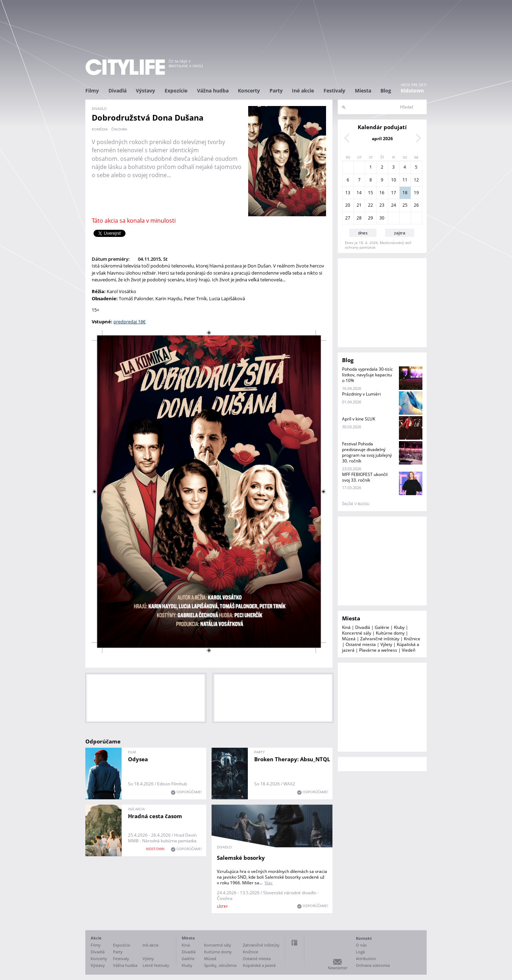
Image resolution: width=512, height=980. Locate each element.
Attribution (366, 958)
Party (276, 91)
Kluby (399, 627)
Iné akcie (303, 91)
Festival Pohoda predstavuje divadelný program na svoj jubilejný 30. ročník (367, 452)
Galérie (382, 627)
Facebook (294, 943)
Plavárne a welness (378, 650)
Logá (360, 952)
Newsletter (338, 968)
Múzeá (349, 639)
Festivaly (334, 91)
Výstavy (145, 91)
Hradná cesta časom (155, 816)
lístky (222, 906)
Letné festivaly (156, 965)
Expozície (176, 91)
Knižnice (412, 639)
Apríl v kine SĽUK (359, 419)
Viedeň (409, 650)
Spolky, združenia (220, 965)
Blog (386, 91)
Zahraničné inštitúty (380, 639)
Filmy (92, 91)
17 (394, 193)
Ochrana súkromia (373, 965)
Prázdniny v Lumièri (361, 394)
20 (348, 205)
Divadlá (118, 91)
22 (370, 205)
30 (382, 218)
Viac (269, 883)
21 (359, 205)
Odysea (138, 759)
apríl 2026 (382, 139)
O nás (361, 945)
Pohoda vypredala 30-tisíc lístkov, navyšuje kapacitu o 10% (367, 375)
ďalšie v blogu (356, 504)
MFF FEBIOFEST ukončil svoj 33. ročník (365, 477)
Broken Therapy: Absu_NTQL (292, 759)
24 (394, 205)
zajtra (400, 233)
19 (416, 193)
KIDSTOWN (155, 849)
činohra (119, 129)
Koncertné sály (357, 633)
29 (370, 218)
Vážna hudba (213, 91)
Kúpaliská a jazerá (259, 965)
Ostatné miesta (361, 644)
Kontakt (364, 938)
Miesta (363, 91)
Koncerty (249, 91)
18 (405, 193)
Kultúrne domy (390, 633)
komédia (100, 129)
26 (416, 205)
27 (348, 218)
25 (405, 205)
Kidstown (412, 91)
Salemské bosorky (241, 858)
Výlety (386, 644)
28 (359, 218)
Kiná (346, 627)
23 (382, 205)
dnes (363, 233)
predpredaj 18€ (130, 322)
